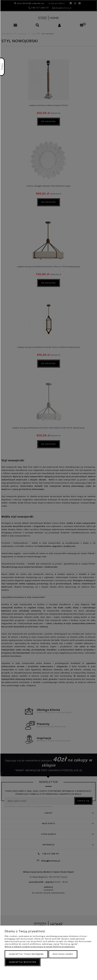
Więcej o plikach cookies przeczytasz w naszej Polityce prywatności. (40, 947)
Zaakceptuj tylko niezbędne (26, 954)
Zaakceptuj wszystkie (23, 962)
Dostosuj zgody (63, 954)
